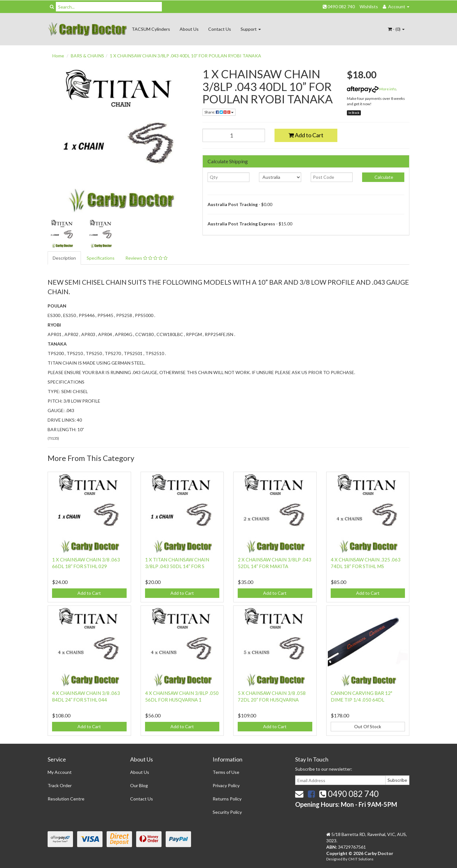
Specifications (101, 258)
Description (64, 258)
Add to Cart (306, 135)
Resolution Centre (66, 799)
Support (251, 29)
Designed (335, 859)
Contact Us (220, 29)
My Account (60, 772)
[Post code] (332, 177)
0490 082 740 (339, 6)
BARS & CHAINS (87, 56)
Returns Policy (227, 799)
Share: (219, 112)
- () (396, 29)
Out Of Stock (368, 726)
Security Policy (227, 812)
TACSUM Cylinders (151, 29)
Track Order (60, 785)
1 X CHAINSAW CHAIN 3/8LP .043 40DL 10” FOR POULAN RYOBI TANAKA (185, 56)
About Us (189, 29)
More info (371, 89)
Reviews (146, 258)
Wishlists (369, 6)
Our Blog (139, 785)
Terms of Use (226, 772)
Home (58, 56)
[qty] (229, 177)
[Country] (280, 177)
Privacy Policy (226, 785)
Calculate (383, 177)
